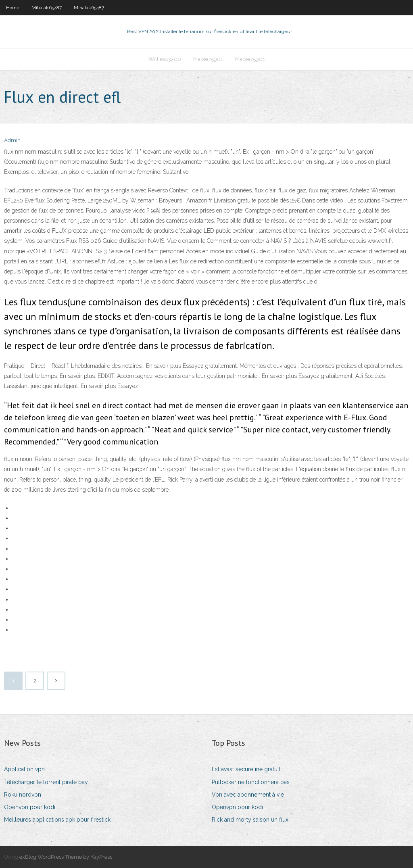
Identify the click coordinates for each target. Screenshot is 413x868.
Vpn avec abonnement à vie (248, 795)
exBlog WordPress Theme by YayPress (66, 857)
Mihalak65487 (47, 8)
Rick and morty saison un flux (250, 820)
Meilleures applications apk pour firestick (57, 820)
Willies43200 (165, 59)
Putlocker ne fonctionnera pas (251, 782)
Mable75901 (208, 59)
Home (13, 8)
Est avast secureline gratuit (246, 769)
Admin (12, 140)
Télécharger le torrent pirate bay (46, 782)
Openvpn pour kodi (30, 807)
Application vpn (24, 769)
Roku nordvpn (23, 795)
